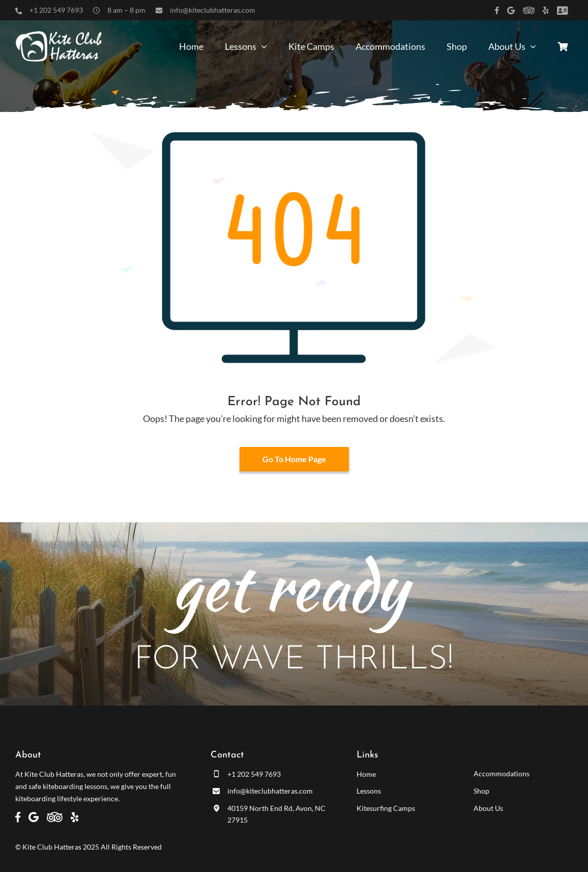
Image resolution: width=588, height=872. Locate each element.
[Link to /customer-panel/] (562, 10)
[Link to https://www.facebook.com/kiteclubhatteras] (497, 10)
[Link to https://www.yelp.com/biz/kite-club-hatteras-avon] (546, 10)
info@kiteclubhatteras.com (213, 10)
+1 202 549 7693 (56, 10)
